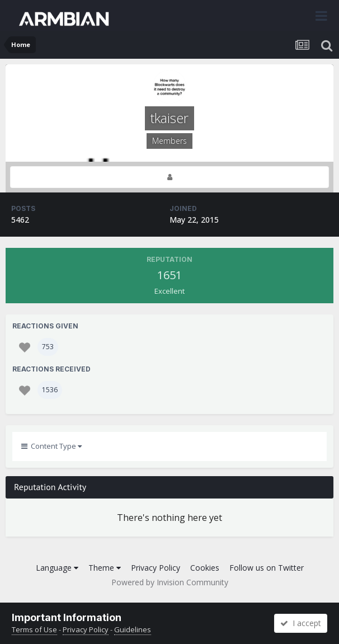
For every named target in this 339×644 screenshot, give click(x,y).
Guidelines (133, 629)
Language (57, 568)
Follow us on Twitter (267, 568)
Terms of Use (34, 629)
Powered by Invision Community (170, 582)
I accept (301, 623)
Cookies (205, 568)
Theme (105, 568)
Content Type (51, 446)
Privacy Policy (156, 568)
